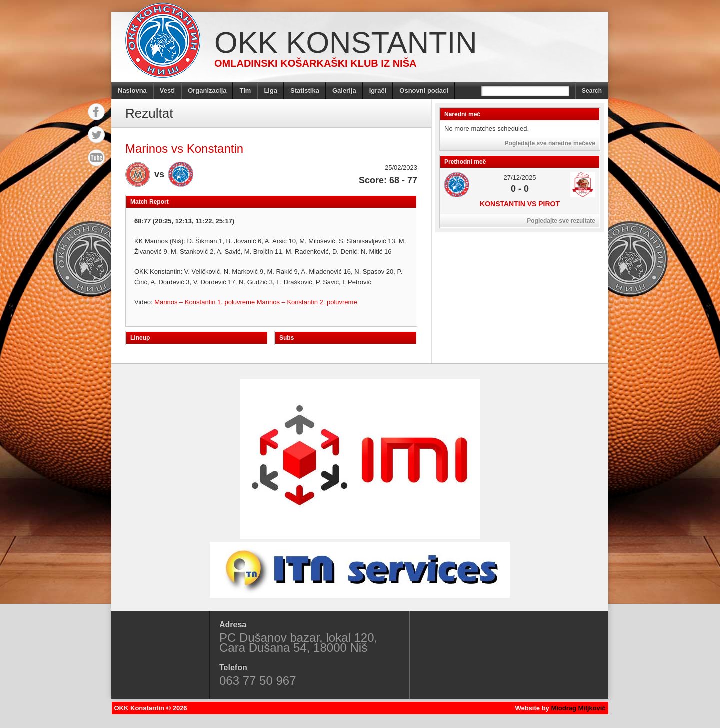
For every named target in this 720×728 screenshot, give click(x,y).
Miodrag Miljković (578, 708)
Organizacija (207, 91)
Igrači (378, 91)
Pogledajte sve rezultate (561, 221)
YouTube (96, 158)
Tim (245, 91)
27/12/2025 (520, 178)
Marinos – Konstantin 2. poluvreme (307, 302)
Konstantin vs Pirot (520, 204)
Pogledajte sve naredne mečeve (550, 143)
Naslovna (132, 91)
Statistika (305, 91)
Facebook (96, 112)
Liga (271, 91)
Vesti (167, 91)
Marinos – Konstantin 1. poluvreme (206, 302)
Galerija (344, 91)
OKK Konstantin (346, 43)
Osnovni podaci (424, 91)
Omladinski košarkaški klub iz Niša (315, 63)
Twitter (96, 135)
